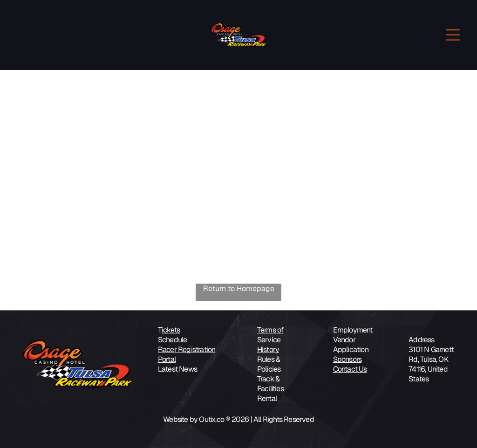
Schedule (173, 340)
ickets (171, 330)
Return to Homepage (239, 288)
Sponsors (348, 359)
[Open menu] (453, 35)
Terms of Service (270, 335)
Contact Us (350, 369)
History (268, 350)
